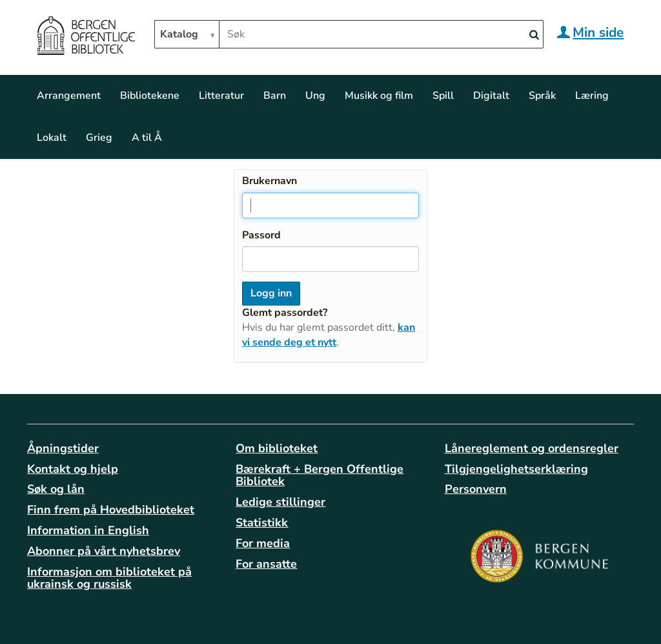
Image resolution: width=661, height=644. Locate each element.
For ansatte (266, 564)
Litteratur (221, 96)
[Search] (534, 35)
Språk (542, 96)
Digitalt (491, 96)
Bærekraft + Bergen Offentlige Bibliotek (320, 475)
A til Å (147, 138)
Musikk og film (379, 96)
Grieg (99, 138)
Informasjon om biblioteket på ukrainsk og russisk (109, 578)
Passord (261, 235)
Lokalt (52, 138)
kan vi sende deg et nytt (329, 335)
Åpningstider (63, 448)
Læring (592, 96)
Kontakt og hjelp (73, 469)
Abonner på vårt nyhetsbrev (104, 551)
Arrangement (69, 96)
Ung (315, 96)
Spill (443, 96)
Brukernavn (269, 181)
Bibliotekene (150, 96)
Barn (275, 96)
